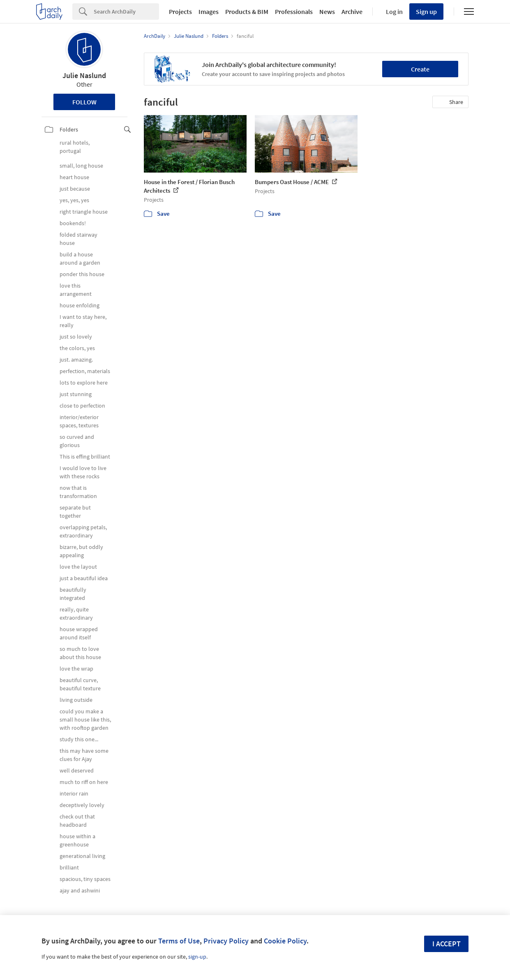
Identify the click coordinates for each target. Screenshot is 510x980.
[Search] (126, 12)
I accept (447, 944)
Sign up (426, 12)
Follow (84, 102)
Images (209, 12)
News (327, 12)
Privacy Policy (226, 941)
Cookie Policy (285, 941)
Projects (180, 12)
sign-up (197, 957)
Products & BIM (247, 12)
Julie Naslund (84, 75)
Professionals (294, 12)
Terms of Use (179, 941)
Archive (352, 12)
